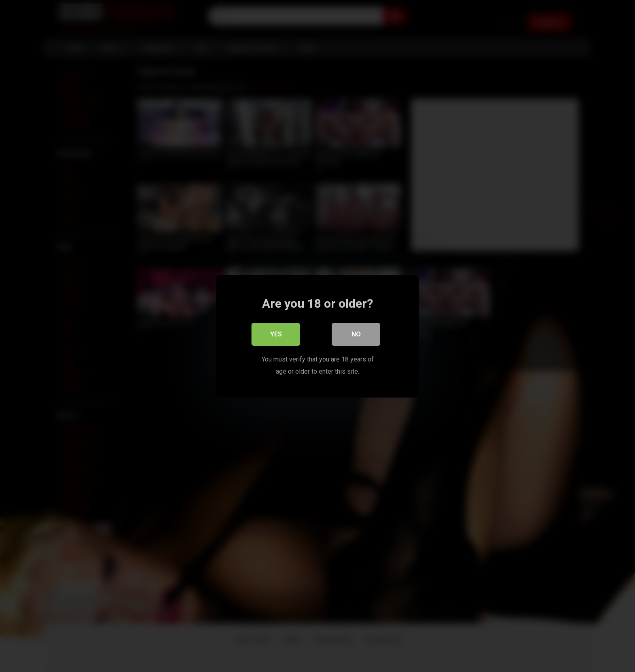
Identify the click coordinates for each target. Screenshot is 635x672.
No (356, 334)
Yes (276, 334)
